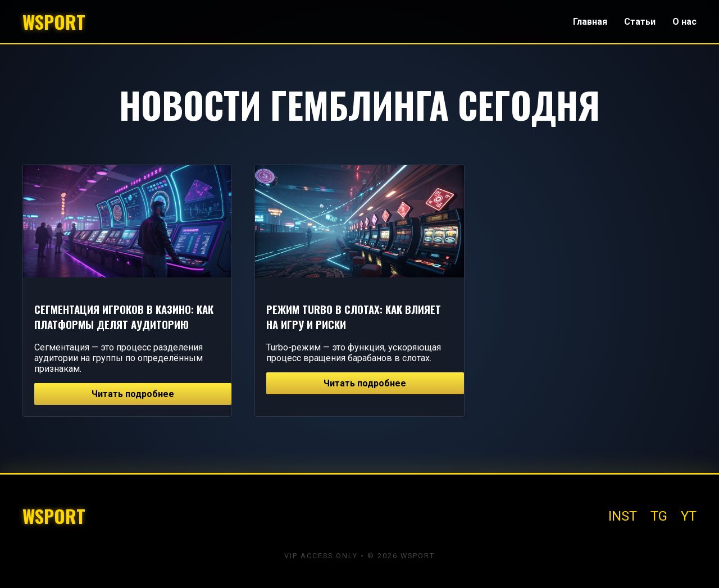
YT (689, 516)
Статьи (640, 22)
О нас (684, 22)
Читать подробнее (133, 394)
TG (659, 516)
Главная (590, 22)
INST (623, 516)
